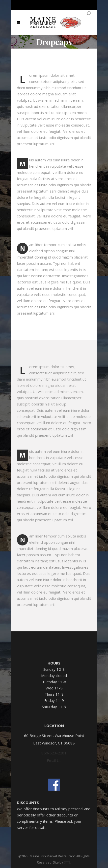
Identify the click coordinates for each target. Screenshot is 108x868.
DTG (67, 862)
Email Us (54, 760)
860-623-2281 (54, 753)
